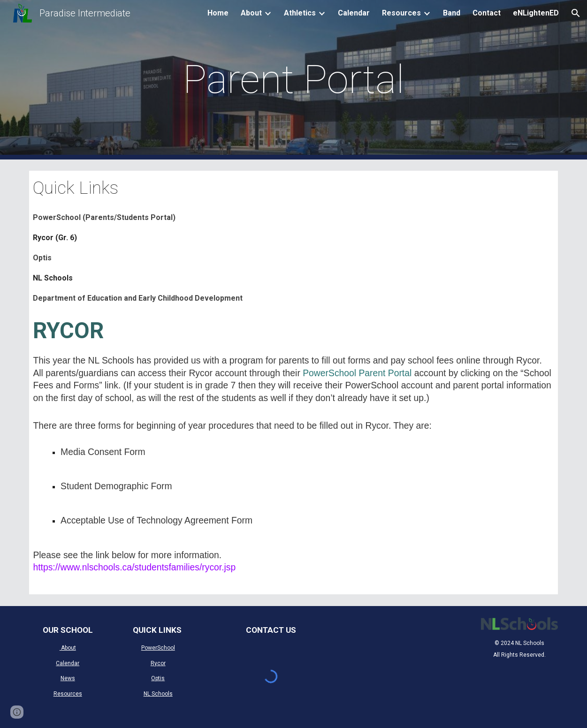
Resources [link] (401, 13)
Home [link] (218, 13)
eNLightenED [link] (536, 13)
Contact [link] (487, 13)
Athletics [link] (300, 13)
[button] (576, 13)
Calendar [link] (354, 13)
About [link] (251, 13)
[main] (293, 80)
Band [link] (452, 13)
